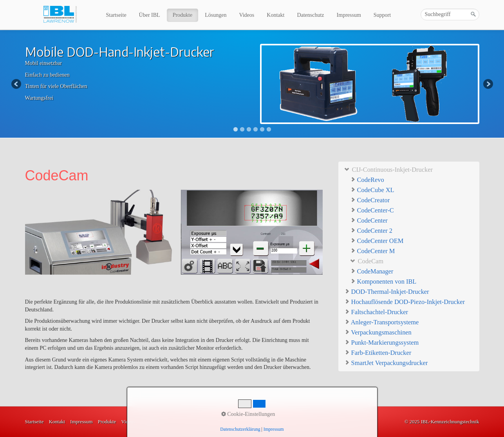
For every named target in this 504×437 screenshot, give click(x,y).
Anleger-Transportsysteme (382, 322)
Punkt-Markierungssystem (382, 342)
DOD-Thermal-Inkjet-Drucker (387, 291)
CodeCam (367, 261)
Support (382, 15)
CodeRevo (367, 180)
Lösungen (216, 15)
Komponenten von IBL (383, 281)
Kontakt (275, 15)
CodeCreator (370, 200)
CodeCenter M (373, 251)
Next (488, 85)
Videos (247, 15)
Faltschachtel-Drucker (376, 312)
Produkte (183, 15)
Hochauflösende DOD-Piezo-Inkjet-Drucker (405, 301)
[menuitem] (117, 15)
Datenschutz (310, 15)
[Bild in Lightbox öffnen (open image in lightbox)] (174, 232)
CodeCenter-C (372, 210)
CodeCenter (369, 220)
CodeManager (372, 271)
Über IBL (150, 15)
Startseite (116, 15)
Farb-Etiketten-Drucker (378, 352)
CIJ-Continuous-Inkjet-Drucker (388, 169)
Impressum (349, 15)
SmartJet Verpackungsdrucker (386, 362)
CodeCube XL (372, 190)
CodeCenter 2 (371, 231)
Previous (17, 85)
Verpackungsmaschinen (378, 332)
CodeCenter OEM (377, 241)
